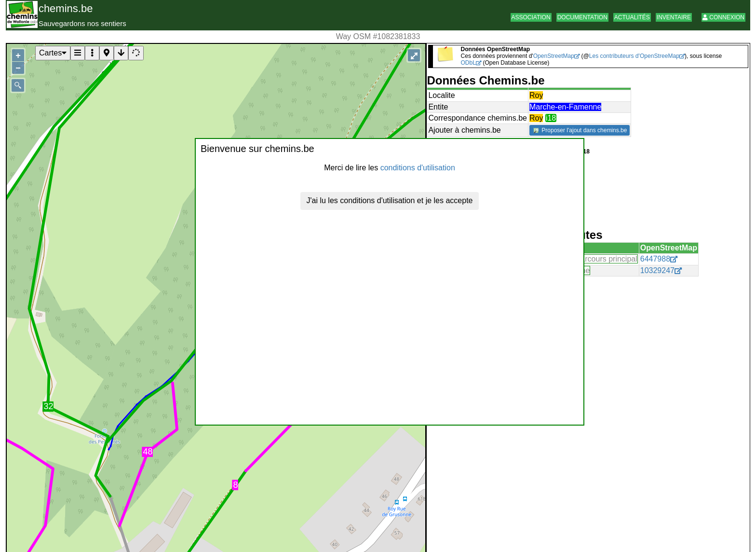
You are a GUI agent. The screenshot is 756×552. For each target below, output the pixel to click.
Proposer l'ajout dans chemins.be (580, 130)
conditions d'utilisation (418, 168)
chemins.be (66, 8)
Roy (536, 95)
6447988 (655, 259)
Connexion (723, 17)
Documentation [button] (582, 17)
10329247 (657, 270)
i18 (551, 118)
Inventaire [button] (674, 17)
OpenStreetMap (554, 56)
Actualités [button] (632, 17)
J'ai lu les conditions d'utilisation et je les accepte (390, 200)
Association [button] (531, 17)
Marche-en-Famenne (565, 107)
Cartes (53, 53)
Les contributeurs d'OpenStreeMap (634, 56)
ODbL (468, 63)
